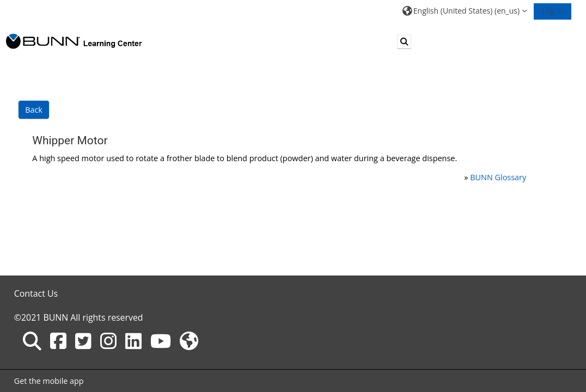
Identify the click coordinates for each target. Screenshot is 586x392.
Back (33, 110)
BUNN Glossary (498, 177)
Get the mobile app (49, 381)
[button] (465, 11)
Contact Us (36, 293)
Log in (553, 11)
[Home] (74, 41)
